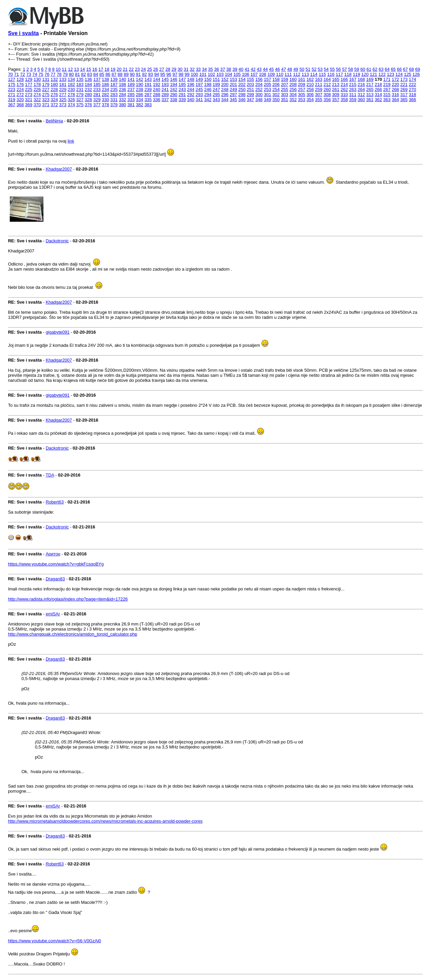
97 (175, 74)
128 (20, 79)
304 (293, 95)
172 (395, 79)
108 (263, 74)
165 (336, 79)
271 (12, 95)
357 (336, 100)
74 (35, 74)
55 (332, 69)
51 (308, 69)
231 (80, 89)
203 (251, 84)
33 (198, 69)
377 (97, 105)
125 (408, 74)
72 (23, 74)
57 (344, 69)
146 (174, 79)
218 (378, 84)
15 (89, 69)
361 (370, 100)
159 (285, 79)
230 (71, 89)
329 (97, 100)
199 (217, 84)
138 (105, 79)
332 (123, 100)
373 (63, 105)
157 (267, 79)
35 (210, 69)
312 (361, 95)
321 (29, 100)
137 (97, 79)
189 (131, 84)
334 (140, 100)
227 (46, 89)
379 (114, 105)
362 (378, 100)
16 (95, 69)
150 (208, 79)
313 (370, 95)
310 (344, 95)
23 (137, 69)
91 (138, 74)
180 (54, 84)
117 (339, 74)
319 (12, 100)
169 (370, 79)
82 (84, 74)
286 (140, 95)
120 (365, 74)
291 (182, 95)
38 (229, 69)
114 (314, 74)
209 (302, 84)
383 (148, 105)
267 (387, 89)
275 (46, 95)
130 (37, 79)
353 (302, 100)
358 (344, 100)
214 (344, 84)
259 (319, 89)
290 (174, 95)
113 (305, 74)
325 (63, 100)
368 (20, 105)
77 (53, 74)
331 (114, 100)
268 (395, 89)
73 (29, 74)
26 (156, 69)
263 (353, 89)
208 (293, 84)
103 (220, 74)
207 (285, 84)
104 (229, 74)
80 (71, 74)
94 (157, 74)
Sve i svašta (24, 33)
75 (41, 74)
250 (242, 89)
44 (265, 69)
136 (89, 79)
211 (319, 84)
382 (140, 105)
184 (89, 84)
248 (225, 89)
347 (251, 100)
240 (157, 89)
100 (194, 74)
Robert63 (55, 502)
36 (217, 69)
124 (399, 74)
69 (418, 69)
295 (217, 95)
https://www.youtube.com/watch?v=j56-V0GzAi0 (55, 941)
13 (76, 69)
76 (47, 74)
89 (126, 74)
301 (267, 95)
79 (65, 74)
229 (63, 89)
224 (20, 89)
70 (10, 74)
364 (395, 100)
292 (191, 95)
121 (373, 74)
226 (37, 89)
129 (29, 79)
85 (102, 74)
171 (387, 79)
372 (54, 105)
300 (259, 95)
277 (63, 95)
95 (163, 74)
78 (59, 74)
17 (101, 69)
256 (293, 89)
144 (157, 79)
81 (77, 74)
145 (165, 79)
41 (247, 69)
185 (97, 84)
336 (157, 100)
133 (63, 79)
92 (144, 74)
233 (97, 89)
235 (114, 89)
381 (131, 105)
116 (331, 74)
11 (64, 69)
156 (259, 79)
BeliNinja (54, 121)
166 (344, 79)
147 (182, 79)
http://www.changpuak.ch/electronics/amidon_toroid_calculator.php (73, 634)
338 (174, 100)
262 (344, 89)
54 (326, 69)
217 (370, 84)
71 (16, 74)
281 (97, 95)
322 (37, 100)
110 (280, 74)
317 (404, 95)
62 (375, 69)
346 (242, 100)
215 (353, 84)
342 (208, 100)
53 (320, 69)
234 (105, 89)
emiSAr (53, 614)
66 (399, 69)
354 (310, 100)
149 (199, 79)
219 (387, 84)
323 (46, 100)
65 (393, 69)
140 (123, 79)
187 (114, 84)
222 (412, 84)
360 (361, 100)
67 (405, 69)
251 (251, 89)
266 (378, 89)
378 (105, 105)
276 (54, 95)
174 (412, 79)
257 (302, 89)
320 (20, 100)
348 (259, 100)
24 (143, 69)
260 (327, 89)
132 (54, 79)
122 (382, 74)
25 (150, 69)
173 (404, 79)
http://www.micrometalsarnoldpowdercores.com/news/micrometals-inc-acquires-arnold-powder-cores (105, 821)
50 (302, 69)
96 (169, 74)
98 (181, 74)
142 (140, 79)
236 (123, 89)
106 (245, 74)
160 (293, 79)
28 (168, 69)
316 (395, 95)
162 (310, 79)
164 (327, 79)
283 (114, 95)
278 (71, 95)
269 (404, 89)
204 (259, 84)
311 (353, 95)
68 (411, 69)
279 (80, 95)
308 (327, 95)
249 (233, 89)
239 (148, 89)
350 (276, 100)
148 (191, 79)
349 (267, 100)
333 (131, 100)
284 (123, 95)
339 (182, 100)
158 (276, 79)
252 (259, 89)
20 (119, 69)
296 (225, 95)
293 (199, 95)
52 (314, 69)
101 (203, 74)
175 (12, 84)
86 (108, 74)
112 (297, 74)
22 (131, 69)
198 (208, 84)
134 (71, 79)
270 (412, 89)
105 (237, 74)
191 (148, 84)
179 (46, 84)
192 (157, 84)
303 (285, 95)
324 (54, 100)
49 (296, 69)
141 (131, 79)
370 (37, 105)
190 (140, 84)
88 (120, 74)
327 (80, 100)
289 (165, 95)
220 (395, 84)
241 (165, 89)
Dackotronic (57, 241)
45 (271, 69)
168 (361, 79)
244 (191, 89)
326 (71, 100)
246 (208, 89)
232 (89, 89)
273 (29, 95)
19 (113, 69)
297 (233, 95)
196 (191, 84)
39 (235, 69)
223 (12, 89)
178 (37, 84)
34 (204, 69)
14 (82, 69)
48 (290, 69)
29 (174, 69)
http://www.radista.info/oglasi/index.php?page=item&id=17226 (68, 599)
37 (223, 69)
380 (123, 105)
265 (370, 89)
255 (285, 89)
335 (148, 100)
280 (89, 95)
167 (353, 79)
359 (353, 100)
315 (387, 95)
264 (361, 89)
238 (140, 89)
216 (361, 84)
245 (199, 89)
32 (192, 69)
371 (46, 105)
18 (107, 69)
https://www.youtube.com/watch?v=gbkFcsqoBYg (56, 564)
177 (29, 84)
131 (46, 79)
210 (310, 84)
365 (404, 100)
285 (131, 95)
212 (327, 84)
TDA (50, 475)
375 (80, 105)
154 (242, 79)
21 (125, 69)
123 (391, 74)
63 (381, 69)
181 (63, 84)
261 (336, 89)
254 (276, 89)
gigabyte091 (58, 332)
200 (225, 84)
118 (348, 74)
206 (276, 84)
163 (319, 79)
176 (20, 84)
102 (211, 74)
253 (267, 89)
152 (225, 79)
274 (37, 95)
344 (225, 100)
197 (199, 84)
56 (338, 69)
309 (336, 95)
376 (89, 105)
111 (288, 74)
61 (369, 69)
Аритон (53, 554)
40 (241, 69)
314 (378, 95)
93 (151, 74)
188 (123, 84)
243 (182, 89)
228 (54, 89)
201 (233, 84)
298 (242, 95)
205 (267, 84)
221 (404, 84)
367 (12, 105)
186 (105, 84)
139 (114, 79)
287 (148, 95)
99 (187, 74)
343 (217, 100)
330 (105, 100)
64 (387, 69)
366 (412, 100)
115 (322, 74)
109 (271, 74)
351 (285, 100)
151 (217, 79)
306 (310, 95)
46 (277, 69)
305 (302, 95)
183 (80, 84)
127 (12, 79)
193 (165, 84)
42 (253, 69)
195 (182, 84)
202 (242, 84)
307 (319, 95)
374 (71, 105)
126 (416, 74)
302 (276, 95)
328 (89, 100)
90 (132, 74)
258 (310, 89)
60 (363, 69)
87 (114, 74)
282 (105, 95)
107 (254, 74)
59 (357, 69)
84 (96, 74)
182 (71, 84)
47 (284, 69)
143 (148, 79)
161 (302, 79)
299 (251, 95)
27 (162, 69)
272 (20, 95)
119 (357, 74)
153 (233, 79)
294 (208, 95)
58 (351, 69)
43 (259, 69)
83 (90, 74)
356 (327, 100)
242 (174, 89)
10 (58, 69)
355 (319, 100)
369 (29, 105)
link (71, 141)
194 (174, 84)
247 (217, 89)
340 (191, 100)
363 (387, 100)
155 (251, 79)
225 (29, 89)
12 (70, 69)
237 (131, 89)
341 (199, 100)
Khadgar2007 (59, 169)
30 (180, 69)
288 (157, 95)
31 (186, 69)
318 (412, 95)
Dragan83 (55, 579)
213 (336, 84)
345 (233, 100)
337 (165, 100)
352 (293, 100)
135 (80, 79)
